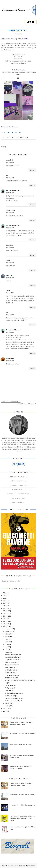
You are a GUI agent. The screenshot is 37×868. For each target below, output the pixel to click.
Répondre (32, 170)
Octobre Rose (17, 498)
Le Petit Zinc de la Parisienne (17, 494)
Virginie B (9, 160)
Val (7, 312)
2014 (5, 616)
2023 (5, 598)
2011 (5, 624)
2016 (5, 611)
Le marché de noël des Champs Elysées (22, 805)
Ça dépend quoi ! (10, 688)
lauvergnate (11, 210)
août (6, 639)
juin (6, 644)
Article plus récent (11, 401)
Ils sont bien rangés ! (11, 696)
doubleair (9, 245)
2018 (5, 606)
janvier (7, 706)
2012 (5, 621)
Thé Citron (10, 358)
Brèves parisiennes (17, 481)
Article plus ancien (26, 404)
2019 (5, 603)
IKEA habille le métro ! (12, 675)
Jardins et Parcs (17, 490)
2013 (5, 619)
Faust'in (9, 275)
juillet (7, 642)
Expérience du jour (17, 485)
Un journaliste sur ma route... (14, 693)
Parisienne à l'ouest (13, 190)
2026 (5, 593)
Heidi (8, 291)
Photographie (17, 502)
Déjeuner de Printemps (12, 665)
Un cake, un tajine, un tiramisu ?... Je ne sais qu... (20, 680)
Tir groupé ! (8, 683)
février (7, 703)
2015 (5, 613)
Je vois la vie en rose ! (12, 678)
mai (6, 647)
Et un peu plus (22, 138)
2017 (5, 608)
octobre (7, 634)
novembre (8, 631)
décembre (8, 629)
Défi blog (11, 138)
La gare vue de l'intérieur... (13, 660)
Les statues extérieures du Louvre (21, 744)
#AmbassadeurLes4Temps (17, 477)
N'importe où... (9, 690)
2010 (5, 626)
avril (6, 649)
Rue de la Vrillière (10, 685)
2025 (5, 595)
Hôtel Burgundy (10, 667)
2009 (5, 708)
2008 (5, 711)
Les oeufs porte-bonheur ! (13, 657)
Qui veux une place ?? (12, 662)
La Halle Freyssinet (11, 670)
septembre (8, 637)
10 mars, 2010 (10, 162)
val (7, 175)
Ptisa (8, 260)
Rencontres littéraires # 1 (13, 655)
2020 (5, 601)
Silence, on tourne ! (11, 673)
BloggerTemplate (30, 866)
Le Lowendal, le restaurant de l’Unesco (22, 733)
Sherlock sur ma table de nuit (14, 698)
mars (7, 652)
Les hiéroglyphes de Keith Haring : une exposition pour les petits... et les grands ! (22, 818)
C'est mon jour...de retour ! (13, 701)
